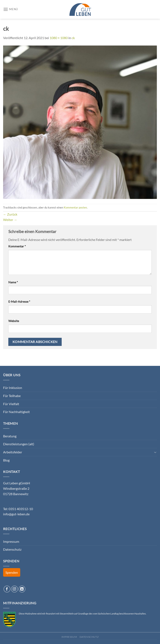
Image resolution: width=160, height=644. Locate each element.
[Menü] (11, 9)
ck (73, 38)
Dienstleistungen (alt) (19, 444)
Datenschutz (12, 549)
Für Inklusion (13, 388)
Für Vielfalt (11, 404)
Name (13, 282)
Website (14, 321)
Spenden (12, 572)
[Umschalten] (155, 452)
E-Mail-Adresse (19, 302)
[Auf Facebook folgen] (7, 589)
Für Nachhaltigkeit (16, 412)
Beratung (10, 436)
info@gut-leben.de (16, 514)
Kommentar (17, 246)
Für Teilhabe (12, 396)
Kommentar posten (75, 207)
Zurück (10, 214)
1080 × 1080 (59, 38)
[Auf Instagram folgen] (14, 589)
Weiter (10, 220)
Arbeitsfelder (13, 452)
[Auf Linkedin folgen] (22, 589)
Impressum (11, 541)
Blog (6, 460)
